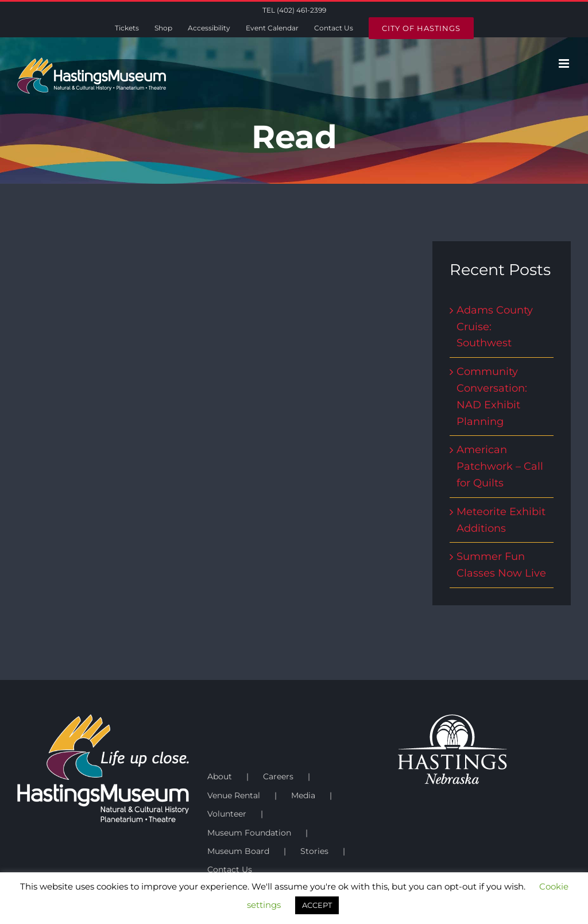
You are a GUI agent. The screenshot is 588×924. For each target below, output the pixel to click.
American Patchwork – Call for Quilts (500, 466)
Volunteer (227, 814)
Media (303, 795)
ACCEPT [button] (317, 905)
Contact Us (230, 869)
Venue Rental (234, 795)
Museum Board (238, 851)
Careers (278, 776)
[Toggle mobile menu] (565, 63)
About (220, 776)
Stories (314, 851)
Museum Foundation (249, 833)
